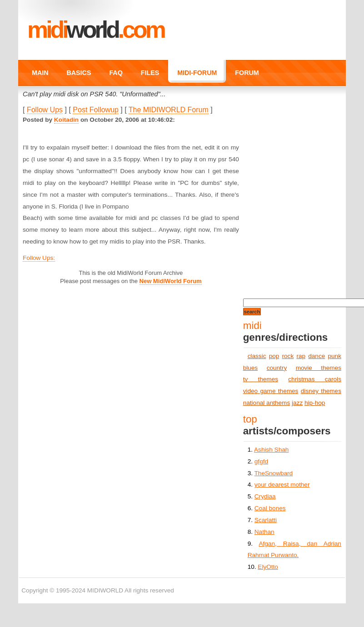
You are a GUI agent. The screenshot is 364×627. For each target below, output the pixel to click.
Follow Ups (45, 110)
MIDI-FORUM (197, 73)
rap (301, 356)
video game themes (271, 391)
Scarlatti (266, 520)
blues (251, 368)
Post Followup (96, 110)
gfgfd (261, 461)
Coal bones (270, 508)
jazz (297, 403)
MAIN (40, 73)
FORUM (247, 73)
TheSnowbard (274, 473)
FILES (150, 73)
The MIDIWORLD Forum (169, 110)
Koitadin (66, 120)
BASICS (79, 73)
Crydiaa (265, 496)
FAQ (116, 73)
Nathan (264, 532)
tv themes (261, 379)
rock (288, 356)
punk (334, 356)
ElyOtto (268, 567)
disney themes (321, 391)
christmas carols (315, 379)
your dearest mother (282, 485)
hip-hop (315, 403)
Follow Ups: (39, 258)
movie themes (319, 368)
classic (257, 356)
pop (274, 356)
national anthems (267, 403)
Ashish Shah (271, 450)
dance (317, 356)
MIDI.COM (96, 30)
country (277, 368)
